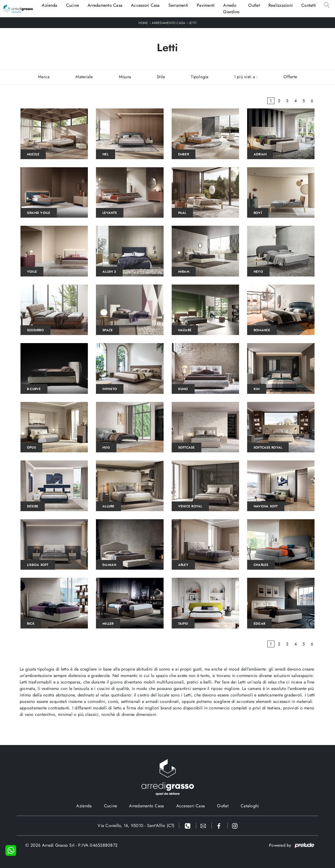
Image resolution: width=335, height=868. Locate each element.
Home (143, 23)
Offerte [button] (290, 77)
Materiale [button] (84, 77)
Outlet (254, 5)
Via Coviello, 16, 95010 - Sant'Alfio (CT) (136, 826)
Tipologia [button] (200, 77)
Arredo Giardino (231, 8)
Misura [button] (125, 77)
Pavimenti (206, 5)
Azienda (50, 5)
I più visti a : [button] (246, 77)
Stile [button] (161, 77)
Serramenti (178, 5)
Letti (193, 23)
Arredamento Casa (105, 5)
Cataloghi (250, 806)
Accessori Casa (145, 5)
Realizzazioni (281, 5)
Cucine (73, 5)
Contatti (309, 5)
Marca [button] (44, 77)
